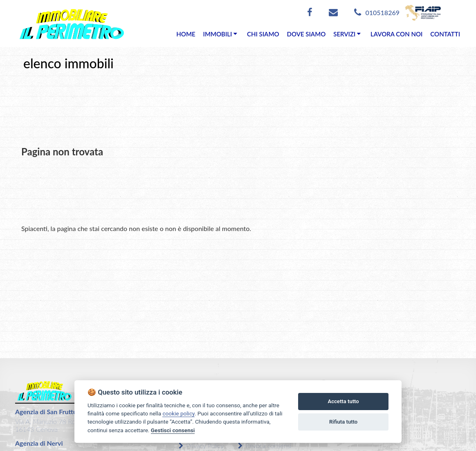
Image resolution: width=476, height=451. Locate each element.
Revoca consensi (265, 445)
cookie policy (178, 413)
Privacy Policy (201, 445)
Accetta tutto (343, 401)
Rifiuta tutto (343, 422)
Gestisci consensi (173, 430)
